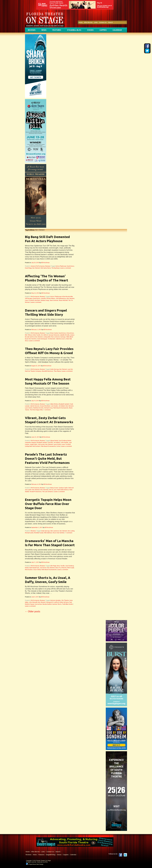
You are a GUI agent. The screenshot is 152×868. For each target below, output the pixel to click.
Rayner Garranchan (36, 604)
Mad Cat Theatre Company (33, 371)
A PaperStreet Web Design (35, 864)
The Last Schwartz (48, 492)
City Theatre (65, 600)
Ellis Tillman (28, 335)
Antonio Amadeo (56, 600)
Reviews (32, 30)
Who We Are (88, 22)
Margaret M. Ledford (53, 602)
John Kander (65, 442)
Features (57, 30)
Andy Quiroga (55, 369)
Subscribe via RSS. (42, 862)
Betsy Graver (54, 488)
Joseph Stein (33, 444)
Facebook (121, 855)
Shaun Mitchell (63, 300)
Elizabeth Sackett (64, 404)
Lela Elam (37, 300)
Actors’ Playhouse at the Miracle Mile (62, 297)
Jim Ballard (62, 406)
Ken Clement (36, 268)
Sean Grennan (54, 300)
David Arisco (70, 266)
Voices (90, 30)
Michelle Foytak (39, 533)
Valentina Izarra (61, 339)
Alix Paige (53, 566)
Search (110, 22)
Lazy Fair (70, 369)
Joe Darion (43, 568)
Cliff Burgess (29, 298)
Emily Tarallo (37, 335)
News (44, 30)
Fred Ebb (50, 442)
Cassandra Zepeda (30, 442)
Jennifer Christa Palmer (48, 298)
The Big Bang (55, 268)
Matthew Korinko (38, 408)
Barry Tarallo (61, 566)
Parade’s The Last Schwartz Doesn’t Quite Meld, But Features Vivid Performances (47, 459)
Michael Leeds (29, 533)
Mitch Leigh (71, 568)
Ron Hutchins (33, 339)
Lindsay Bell (47, 337)
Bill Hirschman (45, 263)
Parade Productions (36, 492)
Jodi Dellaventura (61, 298)
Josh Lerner (41, 444)
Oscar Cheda (37, 570)
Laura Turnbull (29, 300)
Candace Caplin (63, 488)
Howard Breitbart (45, 406)
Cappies (103, 30)
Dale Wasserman (34, 568)
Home (81, 22)
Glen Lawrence (55, 531)
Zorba (58, 446)
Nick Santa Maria (46, 268)
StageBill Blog (74, 30)
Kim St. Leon (53, 490)
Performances (40, 266)
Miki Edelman (48, 533)
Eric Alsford (44, 335)
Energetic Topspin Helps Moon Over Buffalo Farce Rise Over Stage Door (48, 504)
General (33, 266)
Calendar (117, 30)
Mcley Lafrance (64, 602)
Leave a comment (66, 268)
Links (96, 22)
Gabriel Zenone (35, 406)
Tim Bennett (51, 339)
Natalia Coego (45, 300)
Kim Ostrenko (44, 490)
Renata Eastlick (47, 604)
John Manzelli (33, 602)
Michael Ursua (48, 408)
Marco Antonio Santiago (58, 337)
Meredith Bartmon (47, 371)
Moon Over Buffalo (58, 533)
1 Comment (47, 410)
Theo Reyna (57, 371)
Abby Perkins (54, 404)
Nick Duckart (36, 446)
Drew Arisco (70, 333)
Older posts (33, 611)
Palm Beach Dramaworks (61, 408)
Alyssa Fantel (54, 441)
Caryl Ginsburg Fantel (65, 441)
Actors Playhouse (61, 266)
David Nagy (28, 268)
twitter (125, 855)
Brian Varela (54, 333)
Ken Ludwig (71, 531)
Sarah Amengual (42, 339)
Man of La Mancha (61, 568)
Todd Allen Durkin (67, 604)
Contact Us (103, 22)
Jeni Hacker (55, 406)
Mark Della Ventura (63, 490)
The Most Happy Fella (36, 410)
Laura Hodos (29, 408)
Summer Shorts (57, 604)
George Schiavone (54, 335)
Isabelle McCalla (65, 335)
